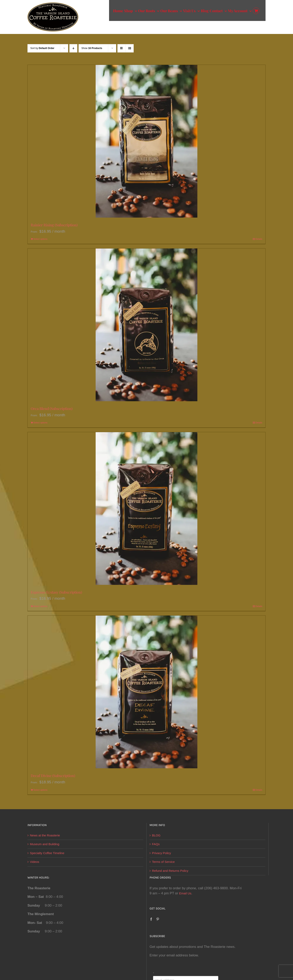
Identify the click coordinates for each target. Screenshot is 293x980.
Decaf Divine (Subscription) (53, 776)
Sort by (42, 48)
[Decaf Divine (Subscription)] (146, 692)
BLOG (156, 835)
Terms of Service (163, 862)
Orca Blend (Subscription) (52, 409)
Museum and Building (45, 844)
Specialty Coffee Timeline (47, 853)
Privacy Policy (161, 853)
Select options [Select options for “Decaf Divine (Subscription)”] (40, 790)
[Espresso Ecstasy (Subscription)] (146, 509)
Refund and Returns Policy (170, 871)
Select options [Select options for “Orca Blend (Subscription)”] (40, 423)
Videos (35, 862)
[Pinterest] (158, 919)
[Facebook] (151, 919)
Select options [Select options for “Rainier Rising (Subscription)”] (40, 239)
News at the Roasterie (45, 835)
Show (92, 48)
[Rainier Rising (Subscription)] (146, 141)
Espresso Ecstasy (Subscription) (56, 592)
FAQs (156, 844)
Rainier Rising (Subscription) (54, 225)
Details (259, 239)
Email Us (185, 893)
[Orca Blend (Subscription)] (146, 325)
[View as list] (130, 48)
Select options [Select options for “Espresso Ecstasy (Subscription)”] (40, 606)
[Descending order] (73, 48)
